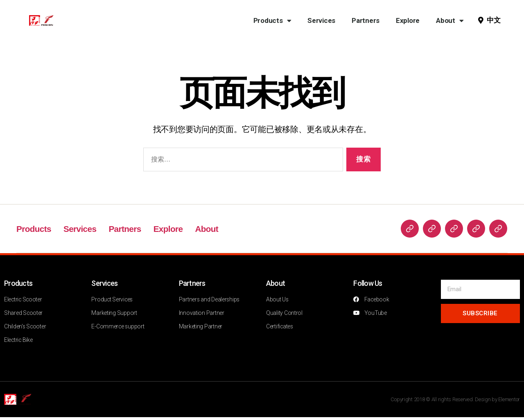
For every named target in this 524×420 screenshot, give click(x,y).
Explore (408, 20)
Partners (366, 20)
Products (272, 21)
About (450, 21)
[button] (495, 20)
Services (321, 20)
